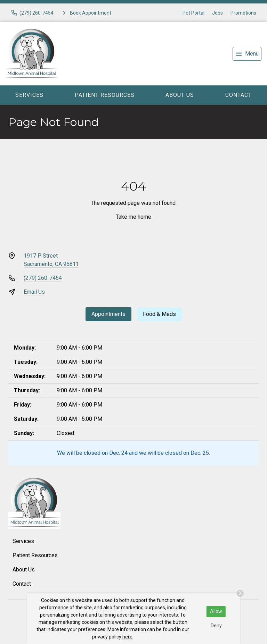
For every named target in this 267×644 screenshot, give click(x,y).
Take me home (133, 217)
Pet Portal (193, 13)
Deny (216, 626)
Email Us (34, 292)
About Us (180, 95)
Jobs (217, 13)
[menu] (247, 54)
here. (128, 637)
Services (29, 95)
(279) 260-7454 (43, 278)
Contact (238, 95)
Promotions (243, 13)
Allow (216, 611)
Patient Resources (105, 95)
